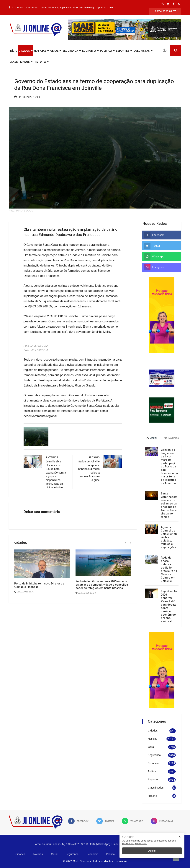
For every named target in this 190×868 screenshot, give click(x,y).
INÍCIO (13, 51)
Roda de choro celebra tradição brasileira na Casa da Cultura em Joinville (169, 569)
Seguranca (72, 51)
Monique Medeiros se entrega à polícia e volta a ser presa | (100, 8)
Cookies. (129, 837)
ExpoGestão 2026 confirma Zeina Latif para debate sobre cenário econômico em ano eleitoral (169, 606)
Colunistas (143, 51)
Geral (56, 51)
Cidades (26, 51)
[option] (34, 8)
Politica (107, 51)
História (41, 62)
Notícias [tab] (172, 438)
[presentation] (126, 543)
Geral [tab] (152, 438)
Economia (90, 51)
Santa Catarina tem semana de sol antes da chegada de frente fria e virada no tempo (169, 505)
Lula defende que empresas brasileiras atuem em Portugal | (34, 8)
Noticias (41, 51)
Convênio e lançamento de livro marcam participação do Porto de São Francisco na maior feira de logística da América (169, 467)
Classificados (21, 62)
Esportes (124, 51)
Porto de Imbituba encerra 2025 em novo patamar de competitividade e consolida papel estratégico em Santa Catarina (102, 585)
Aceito (152, 851)
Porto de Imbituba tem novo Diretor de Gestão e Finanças (39, 585)
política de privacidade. (135, 843)
